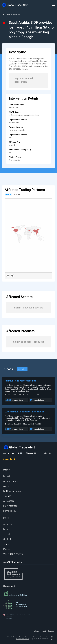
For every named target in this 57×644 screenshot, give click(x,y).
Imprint (7, 534)
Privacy (7, 549)
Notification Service (13, 491)
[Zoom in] (12, 276)
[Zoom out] (8, 276)
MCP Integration (11, 506)
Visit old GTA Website (13, 554)
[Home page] (15, 5)
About (36, 631)
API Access (9, 501)
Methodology (10, 511)
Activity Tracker (11, 481)
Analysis (7, 486)
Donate (7, 529)
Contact (7, 539)
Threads (7, 496)
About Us (8, 524)
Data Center (9, 476)
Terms (6, 544)
